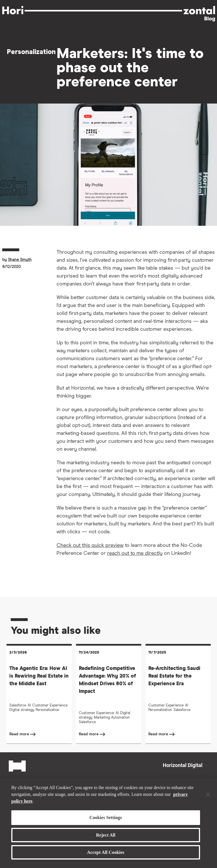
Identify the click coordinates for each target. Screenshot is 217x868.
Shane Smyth (20, 260)
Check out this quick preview (90, 545)
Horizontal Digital (183, 765)
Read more (20, 734)
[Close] (208, 794)
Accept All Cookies (106, 852)
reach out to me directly (135, 553)
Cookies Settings (106, 817)
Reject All (106, 835)
